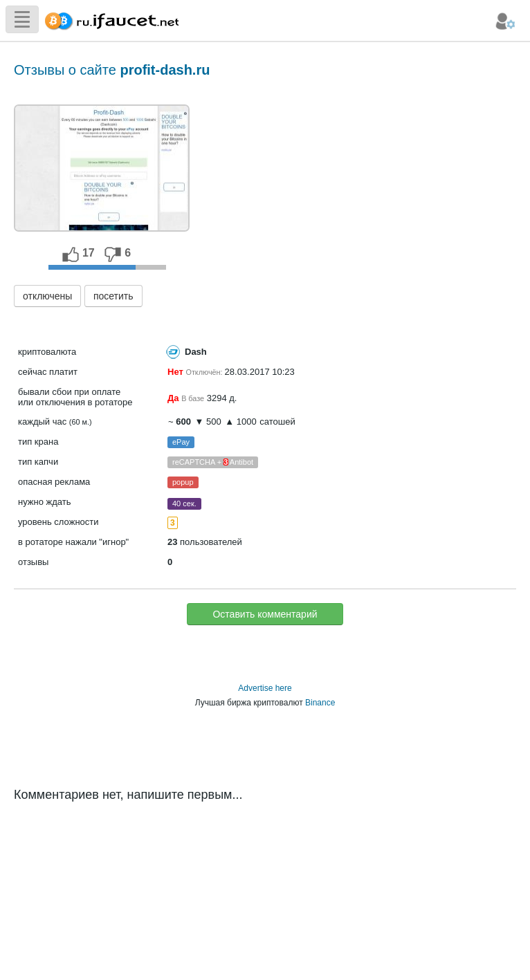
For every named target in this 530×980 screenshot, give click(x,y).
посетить (113, 296)
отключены (47, 296)
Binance (320, 703)
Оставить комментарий (265, 614)
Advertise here (265, 688)
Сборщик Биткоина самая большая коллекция (109, 19)
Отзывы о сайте (112, 70)
